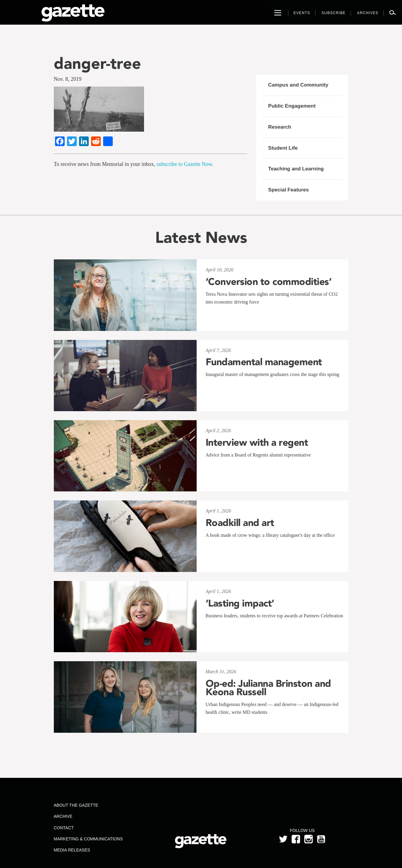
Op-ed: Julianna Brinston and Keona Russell (268, 688)
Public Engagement (292, 106)
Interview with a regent (257, 442)
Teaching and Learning (296, 169)
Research (280, 127)
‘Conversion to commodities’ (269, 282)
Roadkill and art (240, 523)
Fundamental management (264, 362)
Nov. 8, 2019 (68, 79)
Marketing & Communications (88, 839)
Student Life (283, 148)
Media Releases (72, 850)
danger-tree (97, 63)
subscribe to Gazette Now (184, 164)
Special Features (288, 190)
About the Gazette (76, 805)
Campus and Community (298, 85)
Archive (63, 816)
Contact (64, 828)
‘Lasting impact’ (240, 603)
